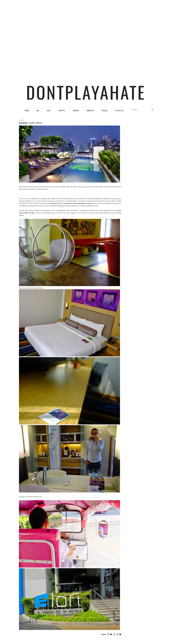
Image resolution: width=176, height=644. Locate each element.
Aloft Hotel (82, 187)
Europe (76, 110)
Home (27, 110)
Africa (105, 110)
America (90, 110)
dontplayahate (86, 92)
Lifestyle (119, 110)
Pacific (62, 110)
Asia (49, 110)
